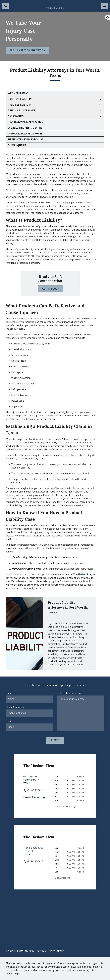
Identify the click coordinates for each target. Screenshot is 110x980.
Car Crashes (16, 116)
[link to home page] (55, 6)
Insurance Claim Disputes (25, 134)
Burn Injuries (17, 145)
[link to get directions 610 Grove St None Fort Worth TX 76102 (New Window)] (39, 782)
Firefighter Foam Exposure (26, 139)
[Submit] (55, 740)
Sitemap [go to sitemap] (42, 951)
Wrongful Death (19, 93)
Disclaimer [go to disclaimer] (57, 951)
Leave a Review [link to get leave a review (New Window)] (34, 797)
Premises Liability (20, 105)
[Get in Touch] (51, 289)
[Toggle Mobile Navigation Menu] (105, 6)
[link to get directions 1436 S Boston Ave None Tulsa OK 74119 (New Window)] (39, 853)
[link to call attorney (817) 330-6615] (5, 6)
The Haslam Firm (18, 190)
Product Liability (20, 99)
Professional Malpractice (25, 122)
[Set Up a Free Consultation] (27, 50)
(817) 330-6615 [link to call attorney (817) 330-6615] (33, 790)
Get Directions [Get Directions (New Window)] (66, 807)
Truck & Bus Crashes (21, 110)
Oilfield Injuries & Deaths (25, 128)
